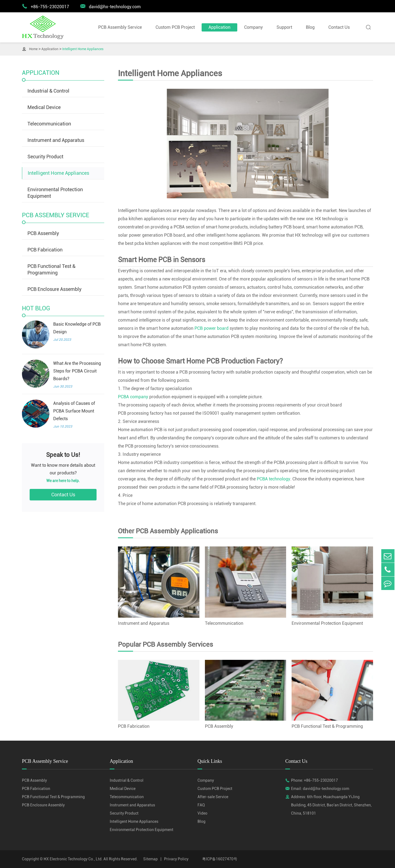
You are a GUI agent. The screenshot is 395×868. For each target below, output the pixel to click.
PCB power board (211, 328)
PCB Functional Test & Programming (51, 269)
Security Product (45, 157)
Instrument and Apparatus (56, 140)
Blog (310, 27)
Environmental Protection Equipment (55, 193)
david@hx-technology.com (110, 6)
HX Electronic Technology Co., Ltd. (73, 859)
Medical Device (44, 107)
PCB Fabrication (45, 250)
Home (33, 49)
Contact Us (339, 27)
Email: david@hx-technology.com (320, 789)
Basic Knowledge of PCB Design (77, 328)
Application (219, 27)
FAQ (201, 805)
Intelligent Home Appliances (83, 49)
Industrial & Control (48, 91)
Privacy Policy (176, 859)
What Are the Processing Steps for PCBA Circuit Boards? (77, 371)
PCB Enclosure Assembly (54, 289)
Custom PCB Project (175, 27)
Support (284, 27)
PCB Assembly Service (120, 27)
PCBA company (133, 397)
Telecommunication (49, 124)
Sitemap (150, 859)
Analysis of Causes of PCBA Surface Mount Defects (74, 411)
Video (202, 813)
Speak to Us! (63, 455)
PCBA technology (273, 479)
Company (253, 27)
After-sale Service (213, 797)
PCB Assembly (43, 233)
